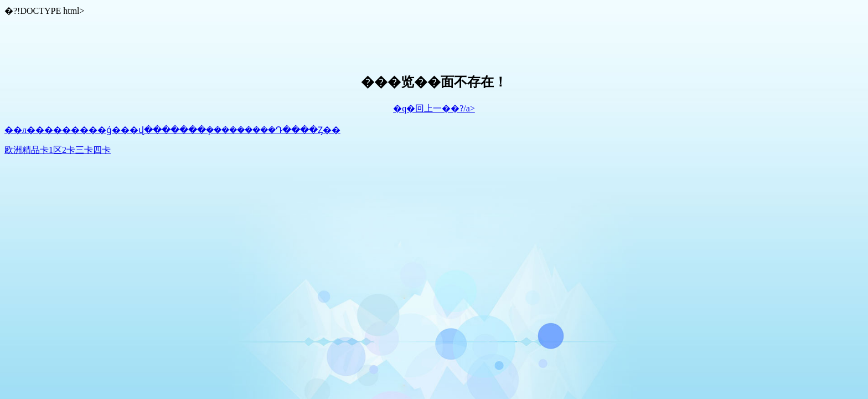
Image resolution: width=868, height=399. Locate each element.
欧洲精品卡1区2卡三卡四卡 (58, 150)
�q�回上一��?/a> (434, 108)
